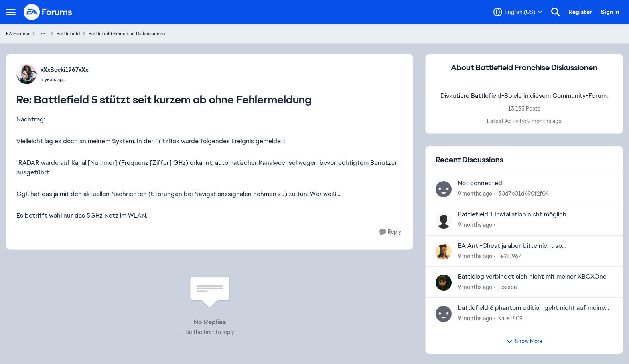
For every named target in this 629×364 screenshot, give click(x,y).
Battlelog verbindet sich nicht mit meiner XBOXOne (532, 277)
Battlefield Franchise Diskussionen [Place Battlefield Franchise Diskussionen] (127, 34)
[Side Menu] (11, 12)
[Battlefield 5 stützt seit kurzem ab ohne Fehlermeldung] (64, 79)
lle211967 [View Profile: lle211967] (510, 256)
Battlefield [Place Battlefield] (68, 34)
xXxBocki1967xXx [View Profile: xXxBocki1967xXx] (64, 70)
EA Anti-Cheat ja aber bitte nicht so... (512, 246)
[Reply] (390, 232)
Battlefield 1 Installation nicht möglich (512, 214)
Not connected (480, 183)
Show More (524, 341)
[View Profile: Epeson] (444, 283)
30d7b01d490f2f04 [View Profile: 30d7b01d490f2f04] (524, 194)
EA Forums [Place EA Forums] (18, 34)
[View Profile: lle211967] (444, 252)
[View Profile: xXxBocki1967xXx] (26, 74)
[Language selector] (518, 12)
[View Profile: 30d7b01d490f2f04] (444, 189)
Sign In (610, 12)
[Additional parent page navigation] (43, 34)
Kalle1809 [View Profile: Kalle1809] (510, 318)
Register (580, 12)
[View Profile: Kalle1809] (444, 314)
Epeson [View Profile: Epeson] (508, 287)
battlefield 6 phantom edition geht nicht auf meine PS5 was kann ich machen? (531, 308)
